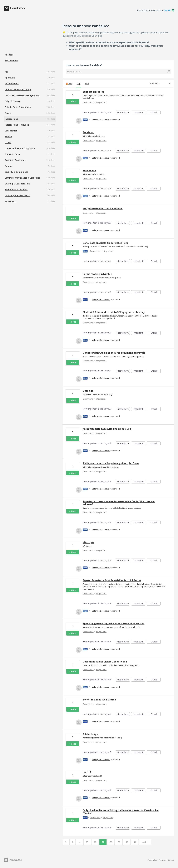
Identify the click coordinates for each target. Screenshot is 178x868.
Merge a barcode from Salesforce (103, 208)
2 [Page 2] (73, 842)
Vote (74, 102)
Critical (156, 113)
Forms (8, 113)
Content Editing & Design (18, 89)
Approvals (10, 78)
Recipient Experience (15, 160)
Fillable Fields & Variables (18, 107)
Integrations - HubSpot (17, 125)
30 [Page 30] (127, 842)
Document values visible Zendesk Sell (105, 662)
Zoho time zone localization (99, 700)
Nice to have (123, 113)
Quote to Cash (12, 154)
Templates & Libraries (16, 190)
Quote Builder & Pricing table (20, 148)
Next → (145, 842)
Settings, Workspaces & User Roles (23, 178)
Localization (11, 131)
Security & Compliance (16, 172)
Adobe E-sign (90, 734)
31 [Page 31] (135, 842)
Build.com (89, 132)
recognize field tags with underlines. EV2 (107, 429)
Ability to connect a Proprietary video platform (111, 463)
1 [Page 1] (66, 842)
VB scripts (89, 542)
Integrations (11, 119)
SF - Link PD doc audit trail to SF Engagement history (114, 312)
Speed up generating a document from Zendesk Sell (114, 623)
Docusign (88, 391)
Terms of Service (167, 860)
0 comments (88, 102)
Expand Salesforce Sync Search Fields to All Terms (112, 580)
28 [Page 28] (111, 842)
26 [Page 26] (95, 842)
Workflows (10, 201)
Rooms (8, 166)
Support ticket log (94, 92)
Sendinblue (89, 170)
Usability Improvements (17, 195)
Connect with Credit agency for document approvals (114, 353)
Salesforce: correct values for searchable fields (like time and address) (119, 503)
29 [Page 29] (119, 842)
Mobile (8, 137)
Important (139, 113)
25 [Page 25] (87, 842)
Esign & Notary (13, 101)
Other (8, 142)
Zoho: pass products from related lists (105, 243)
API (6, 72)
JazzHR (87, 772)
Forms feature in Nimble (97, 274)
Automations (12, 84)
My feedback (11, 61)
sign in (168, 10)
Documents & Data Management (22, 95)
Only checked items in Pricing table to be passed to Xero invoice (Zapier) (121, 812)
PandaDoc (152, 860)
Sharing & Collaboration (17, 184)
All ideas (9, 55)
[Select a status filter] (160, 84)
